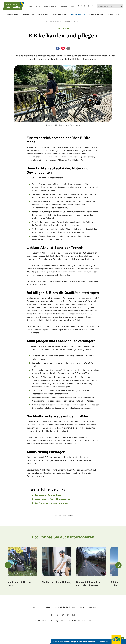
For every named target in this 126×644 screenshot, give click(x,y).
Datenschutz (46, 607)
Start (47, 21)
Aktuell (29, 6)
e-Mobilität (63, 28)
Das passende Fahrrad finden (48, 495)
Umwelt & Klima (113, 14)
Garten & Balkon (44, 14)
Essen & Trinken (13, 14)
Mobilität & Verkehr (78, 14)
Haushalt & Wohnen (60, 14)
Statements (63, 6)
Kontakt (72, 6)
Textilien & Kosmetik (96, 14)
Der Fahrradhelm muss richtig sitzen (52, 503)
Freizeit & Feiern (28, 14)
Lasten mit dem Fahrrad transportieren (53, 499)
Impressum (33, 607)
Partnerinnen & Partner (50, 6)
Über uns (37, 6)
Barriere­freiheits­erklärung (65, 607)
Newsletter (93, 607)
